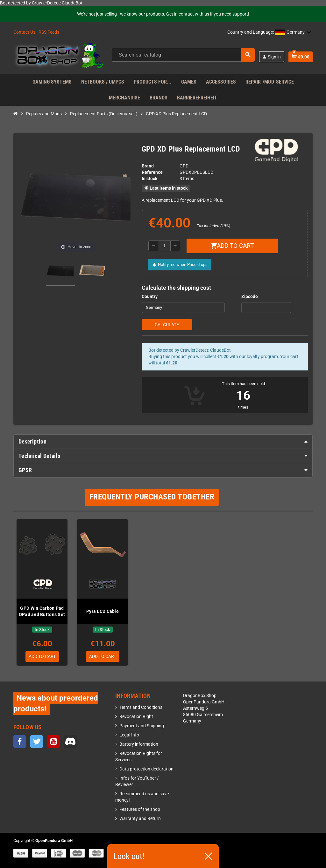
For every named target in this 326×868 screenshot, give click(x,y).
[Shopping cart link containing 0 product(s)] (301, 57)
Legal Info (129, 735)
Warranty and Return (140, 819)
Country (150, 297)
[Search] (183, 55)
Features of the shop (140, 810)
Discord (70, 742)
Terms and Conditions (141, 708)
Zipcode (250, 297)
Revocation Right (136, 717)
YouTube (53, 742)
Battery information (139, 745)
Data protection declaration (146, 769)
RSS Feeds (49, 32)
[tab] (163, 442)
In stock (149, 179)
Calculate (167, 325)
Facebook (20, 742)
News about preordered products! (56, 704)
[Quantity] (164, 246)
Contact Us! (25, 32)
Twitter (37, 742)
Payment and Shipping (142, 726)
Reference (152, 172)
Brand (148, 166)
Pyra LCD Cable (103, 611)
